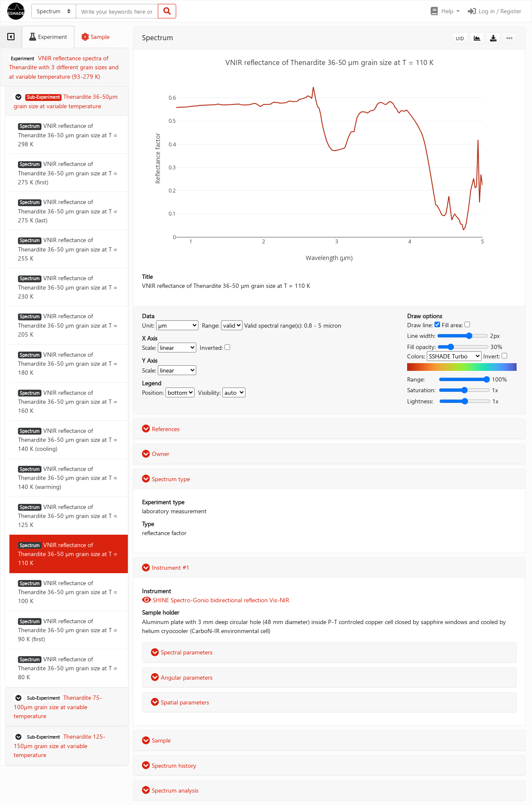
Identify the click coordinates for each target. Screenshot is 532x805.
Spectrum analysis (170, 790)
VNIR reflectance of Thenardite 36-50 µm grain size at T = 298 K (68, 135)
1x (495, 390)
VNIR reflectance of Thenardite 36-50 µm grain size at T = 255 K (68, 249)
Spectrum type (166, 479)
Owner (156, 454)
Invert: (492, 356)
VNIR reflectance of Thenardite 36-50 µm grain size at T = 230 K (68, 287)
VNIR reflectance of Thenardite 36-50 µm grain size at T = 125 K (68, 516)
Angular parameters (182, 677)
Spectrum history (169, 765)
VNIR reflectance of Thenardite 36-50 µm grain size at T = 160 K (68, 402)
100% (499, 379)
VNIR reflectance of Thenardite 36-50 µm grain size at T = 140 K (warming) (68, 478)
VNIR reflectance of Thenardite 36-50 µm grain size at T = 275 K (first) (68, 173)
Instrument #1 (166, 567)
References (161, 429)
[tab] (11, 37)
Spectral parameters (182, 652)
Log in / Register (494, 11)
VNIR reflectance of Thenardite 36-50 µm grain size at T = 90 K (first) (68, 630)
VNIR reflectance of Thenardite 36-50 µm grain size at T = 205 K (68, 325)
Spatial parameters (180, 702)
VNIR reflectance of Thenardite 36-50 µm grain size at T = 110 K (68, 554)
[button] (445, 11)
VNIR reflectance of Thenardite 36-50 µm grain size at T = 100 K (68, 592)
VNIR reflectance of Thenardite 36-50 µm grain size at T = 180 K (68, 364)
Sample (156, 740)
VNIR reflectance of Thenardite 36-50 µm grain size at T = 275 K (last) (68, 211)
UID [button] (460, 38)
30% (496, 347)
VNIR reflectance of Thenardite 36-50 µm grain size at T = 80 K (68, 668)
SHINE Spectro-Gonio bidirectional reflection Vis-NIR (216, 600)
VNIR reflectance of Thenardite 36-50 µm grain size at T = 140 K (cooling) (68, 440)
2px (495, 336)
